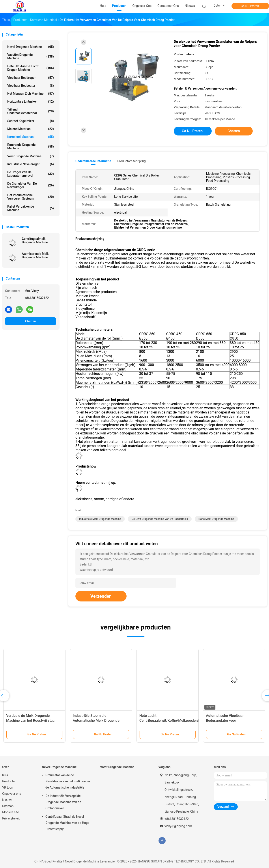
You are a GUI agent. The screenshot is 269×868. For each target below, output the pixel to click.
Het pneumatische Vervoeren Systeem (31, 197)
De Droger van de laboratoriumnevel (31, 174)
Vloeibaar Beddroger (31, 78)
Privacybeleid (11, 818)
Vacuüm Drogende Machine (31, 56)
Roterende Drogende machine (31, 147)
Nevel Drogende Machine (31, 47)
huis (5, 775)
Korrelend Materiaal (31, 137)
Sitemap (8, 806)
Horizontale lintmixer (31, 101)
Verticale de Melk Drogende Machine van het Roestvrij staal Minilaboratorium (31, 721)
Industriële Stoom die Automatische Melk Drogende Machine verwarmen (96, 721)
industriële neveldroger (31, 164)
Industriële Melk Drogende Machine (100, 519)
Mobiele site (11, 812)
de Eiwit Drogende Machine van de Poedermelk (160, 519)
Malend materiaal (31, 129)
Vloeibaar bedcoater (31, 86)
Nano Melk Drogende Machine (216, 519)
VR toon (8, 787)
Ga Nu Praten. (250, 6)
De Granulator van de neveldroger (31, 185)
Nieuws (7, 800)
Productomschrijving (132, 161)
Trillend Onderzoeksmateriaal (31, 111)
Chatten (31, 321)
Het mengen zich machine (31, 94)
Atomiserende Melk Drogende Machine (35, 256)
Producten (9, 781)
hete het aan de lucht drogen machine (31, 68)
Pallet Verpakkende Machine (31, 208)
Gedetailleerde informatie (93, 161)
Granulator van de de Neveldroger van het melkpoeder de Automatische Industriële (68, 781)
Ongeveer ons (12, 794)
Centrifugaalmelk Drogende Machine (35, 240)
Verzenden (101, 596)
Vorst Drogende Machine (31, 156)
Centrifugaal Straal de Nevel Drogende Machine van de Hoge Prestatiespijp (67, 823)
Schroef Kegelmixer (31, 121)
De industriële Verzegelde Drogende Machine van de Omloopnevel (63, 802)
